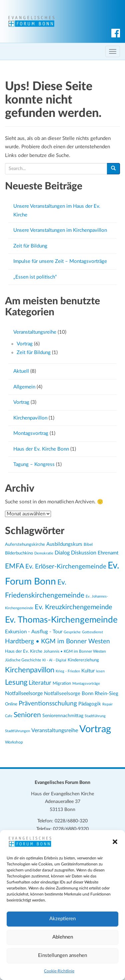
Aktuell (21, 371)
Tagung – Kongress (34, 464)
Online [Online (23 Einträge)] (11, 704)
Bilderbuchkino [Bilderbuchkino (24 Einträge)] (19, 553)
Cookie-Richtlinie (59, 971)
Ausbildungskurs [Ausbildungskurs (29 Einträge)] (64, 544)
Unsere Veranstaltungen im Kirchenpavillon (60, 230)
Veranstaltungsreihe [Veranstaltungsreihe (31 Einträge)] (55, 730)
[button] (115, 842)
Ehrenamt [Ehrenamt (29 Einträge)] (108, 553)
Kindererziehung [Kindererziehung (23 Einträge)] (83, 660)
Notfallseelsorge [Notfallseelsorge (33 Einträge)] (24, 693)
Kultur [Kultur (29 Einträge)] (88, 671)
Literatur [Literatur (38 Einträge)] (40, 683)
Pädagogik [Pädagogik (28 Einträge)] (90, 704)
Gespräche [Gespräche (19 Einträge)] (72, 632)
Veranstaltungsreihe (35, 332)
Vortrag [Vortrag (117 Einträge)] (95, 729)
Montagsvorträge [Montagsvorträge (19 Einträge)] (86, 684)
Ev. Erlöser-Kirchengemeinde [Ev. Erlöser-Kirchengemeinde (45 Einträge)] (66, 566)
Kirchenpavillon (30, 418)
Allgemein (24, 387)
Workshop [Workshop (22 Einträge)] (14, 742)
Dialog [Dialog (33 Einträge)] (62, 553)
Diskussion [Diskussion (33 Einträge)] (84, 553)
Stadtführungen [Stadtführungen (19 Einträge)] (17, 731)
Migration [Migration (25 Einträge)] (62, 683)
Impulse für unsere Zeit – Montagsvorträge (60, 261)
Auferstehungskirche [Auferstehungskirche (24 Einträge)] (25, 544)
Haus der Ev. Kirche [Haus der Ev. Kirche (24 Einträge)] (24, 651)
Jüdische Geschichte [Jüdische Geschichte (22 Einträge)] (23, 660)
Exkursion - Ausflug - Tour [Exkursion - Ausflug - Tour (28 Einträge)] (34, 632)
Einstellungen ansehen (62, 955)
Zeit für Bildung (30, 246)
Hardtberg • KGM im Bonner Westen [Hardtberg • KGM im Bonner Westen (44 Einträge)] (57, 641)
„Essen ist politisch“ (35, 277)
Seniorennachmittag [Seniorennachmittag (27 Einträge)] (63, 716)
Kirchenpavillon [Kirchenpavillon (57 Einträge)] (30, 670)
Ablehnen (63, 937)
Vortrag (25, 344)
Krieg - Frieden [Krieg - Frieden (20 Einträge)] (68, 671)
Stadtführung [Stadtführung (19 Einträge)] (95, 716)
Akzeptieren (62, 919)
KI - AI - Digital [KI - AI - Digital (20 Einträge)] (54, 660)
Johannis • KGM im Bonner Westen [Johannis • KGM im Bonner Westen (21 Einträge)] (75, 651)
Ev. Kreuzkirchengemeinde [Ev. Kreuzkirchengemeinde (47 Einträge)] (73, 607)
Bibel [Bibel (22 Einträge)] (88, 544)
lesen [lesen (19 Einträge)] (100, 671)
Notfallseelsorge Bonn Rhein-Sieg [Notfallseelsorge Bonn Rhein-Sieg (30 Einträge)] (81, 694)
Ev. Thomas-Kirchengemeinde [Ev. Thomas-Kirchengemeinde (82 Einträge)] (61, 620)
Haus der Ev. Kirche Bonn (41, 449)
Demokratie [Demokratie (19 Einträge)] (44, 553)
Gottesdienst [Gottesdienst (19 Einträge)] (92, 632)
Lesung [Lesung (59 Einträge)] (16, 682)
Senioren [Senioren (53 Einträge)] (27, 715)
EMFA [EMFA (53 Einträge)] (14, 566)
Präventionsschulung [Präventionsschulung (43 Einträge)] (48, 704)
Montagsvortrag (31, 433)
